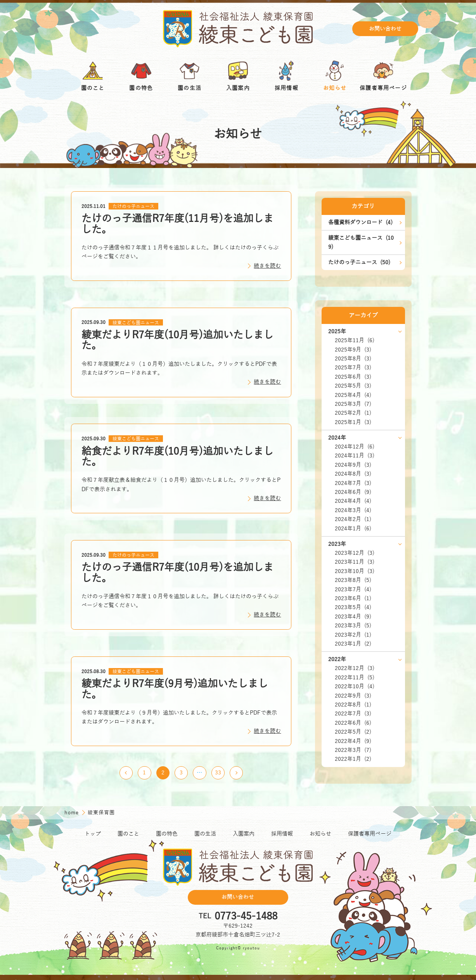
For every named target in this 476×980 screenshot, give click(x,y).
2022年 (337, 659)
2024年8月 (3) (353, 474)
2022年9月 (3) (353, 696)
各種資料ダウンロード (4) (360, 222)
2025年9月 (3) (353, 350)
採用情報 (282, 834)
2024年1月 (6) (353, 529)
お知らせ (320, 834)
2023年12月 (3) (355, 553)
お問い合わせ (385, 29)
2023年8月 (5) (353, 580)
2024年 (337, 438)
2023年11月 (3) (355, 562)
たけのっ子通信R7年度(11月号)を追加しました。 (177, 224)
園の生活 (205, 834)
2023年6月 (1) (353, 598)
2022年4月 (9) (353, 741)
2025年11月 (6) (355, 340)
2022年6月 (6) (353, 723)
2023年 (337, 544)
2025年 (337, 332)
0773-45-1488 (246, 916)
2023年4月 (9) (353, 617)
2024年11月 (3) (355, 456)
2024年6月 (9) (353, 492)
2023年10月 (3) (355, 571)
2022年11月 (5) (355, 678)
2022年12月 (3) (355, 668)
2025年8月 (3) (353, 359)
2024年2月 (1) (353, 519)
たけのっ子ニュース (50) (359, 262)
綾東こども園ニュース (136, 322)
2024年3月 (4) (353, 510)
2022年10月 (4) (355, 687)
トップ (93, 834)
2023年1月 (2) (353, 644)
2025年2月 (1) (353, 413)
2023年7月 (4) (353, 590)
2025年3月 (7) (353, 404)
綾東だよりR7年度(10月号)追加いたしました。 (177, 340)
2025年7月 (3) (353, 368)
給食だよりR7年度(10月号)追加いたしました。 (177, 457)
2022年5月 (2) (353, 732)
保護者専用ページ (370, 834)
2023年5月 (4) (353, 607)
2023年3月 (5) (353, 626)
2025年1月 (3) (353, 422)
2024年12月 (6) (355, 447)
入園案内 (244, 834)
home (73, 813)
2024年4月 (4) (353, 501)
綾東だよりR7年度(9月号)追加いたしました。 (175, 689)
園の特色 (167, 834)
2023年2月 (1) (353, 635)
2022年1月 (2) (353, 759)
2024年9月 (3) (353, 465)
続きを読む (267, 266)
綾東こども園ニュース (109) (361, 242)
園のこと (128, 834)
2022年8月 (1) (353, 705)
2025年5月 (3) (353, 386)
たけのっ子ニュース (133, 206)
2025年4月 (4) (353, 395)
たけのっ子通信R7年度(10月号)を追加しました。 (177, 573)
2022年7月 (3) (353, 714)
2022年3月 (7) (353, 750)
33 (218, 773)
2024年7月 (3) (353, 483)
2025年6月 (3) (353, 377)
